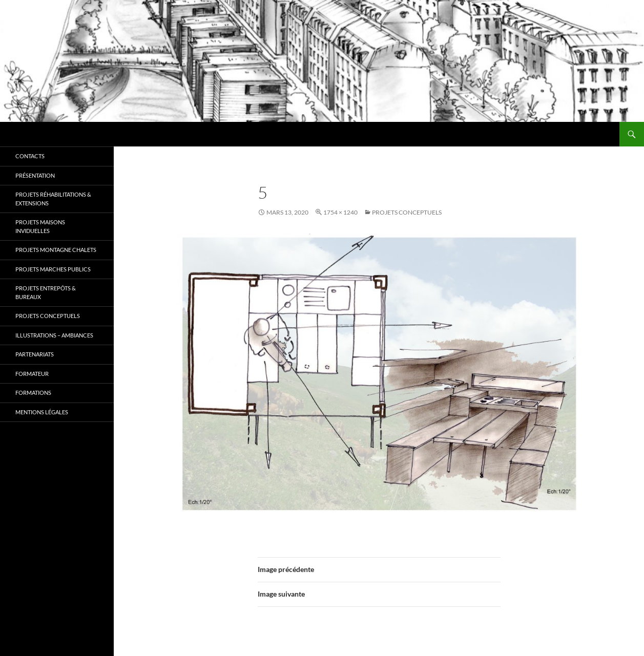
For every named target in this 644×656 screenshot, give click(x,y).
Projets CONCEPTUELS (407, 212)
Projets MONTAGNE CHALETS (56, 250)
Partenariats (35, 354)
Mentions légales (42, 412)
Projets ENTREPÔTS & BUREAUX (46, 292)
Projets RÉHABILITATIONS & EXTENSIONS (53, 199)
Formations (33, 393)
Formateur (32, 374)
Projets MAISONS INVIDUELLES (40, 226)
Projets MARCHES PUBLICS (53, 269)
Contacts (30, 156)
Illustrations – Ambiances (54, 335)
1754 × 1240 (340, 212)
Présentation (35, 175)
